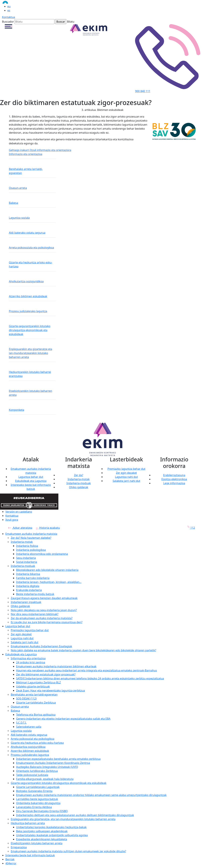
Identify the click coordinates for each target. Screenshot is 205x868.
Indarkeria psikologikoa (31, 550)
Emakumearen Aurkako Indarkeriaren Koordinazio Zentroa (53, 763)
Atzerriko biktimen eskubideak (28, 296)
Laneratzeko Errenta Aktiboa (34, 807)
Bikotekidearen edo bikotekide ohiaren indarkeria (47, 570)
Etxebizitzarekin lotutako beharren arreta (31, 393)
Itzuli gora (12, 520)
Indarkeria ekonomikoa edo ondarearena (42, 554)
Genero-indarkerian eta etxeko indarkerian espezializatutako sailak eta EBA (63, 719)
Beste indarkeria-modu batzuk (35, 594)
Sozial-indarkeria (27, 562)
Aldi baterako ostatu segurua (27, 233)
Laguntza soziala (19, 218)
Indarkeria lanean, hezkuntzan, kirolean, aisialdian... (49, 582)
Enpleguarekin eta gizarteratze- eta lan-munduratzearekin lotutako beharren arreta (63, 819)
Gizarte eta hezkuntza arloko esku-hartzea (31, 264)
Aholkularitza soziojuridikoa (26, 281)
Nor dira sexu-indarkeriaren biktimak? (35, 614)
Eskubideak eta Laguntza (31, 481)
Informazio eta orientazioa (26, 154)
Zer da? (79, 475)
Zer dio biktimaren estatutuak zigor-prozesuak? (46, 674)
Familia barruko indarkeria (33, 578)
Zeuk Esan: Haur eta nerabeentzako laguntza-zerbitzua (50, 690)
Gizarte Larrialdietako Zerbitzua (36, 703)
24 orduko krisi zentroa (31, 662)
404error (11, 863)
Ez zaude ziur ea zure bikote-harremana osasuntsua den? (47, 622)
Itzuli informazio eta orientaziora (51, 150)
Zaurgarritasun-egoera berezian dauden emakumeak (44, 598)
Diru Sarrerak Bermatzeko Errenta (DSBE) (42, 811)
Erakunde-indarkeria (29, 590)
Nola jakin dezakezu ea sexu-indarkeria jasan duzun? (44, 610)
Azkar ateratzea (20, 528)
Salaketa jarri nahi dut (126, 481)
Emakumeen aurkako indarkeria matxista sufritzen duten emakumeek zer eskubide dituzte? (68, 851)
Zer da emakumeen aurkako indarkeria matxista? (42, 618)
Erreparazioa (19, 847)
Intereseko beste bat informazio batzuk (30, 855)
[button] (8, 26)
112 (190, 528)
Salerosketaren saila (29, 727)
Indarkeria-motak (79, 479)
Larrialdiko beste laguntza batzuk (37, 799)
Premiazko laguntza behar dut (126, 469)
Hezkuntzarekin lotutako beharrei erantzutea (30, 374)
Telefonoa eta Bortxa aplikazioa (36, 715)
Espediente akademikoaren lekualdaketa (42, 839)
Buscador (8, 22)
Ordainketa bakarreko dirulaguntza (38, 803)
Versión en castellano (19, 512)
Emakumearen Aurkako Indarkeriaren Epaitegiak (41, 646)
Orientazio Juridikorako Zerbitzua (37, 771)
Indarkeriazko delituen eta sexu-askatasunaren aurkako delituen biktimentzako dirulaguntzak (75, 815)
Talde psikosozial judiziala (32, 775)
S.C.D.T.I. (21, 723)
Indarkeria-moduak (79, 483)
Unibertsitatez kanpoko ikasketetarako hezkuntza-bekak (51, 827)
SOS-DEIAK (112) (26, 699)
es (9, 10)
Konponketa (17, 410)
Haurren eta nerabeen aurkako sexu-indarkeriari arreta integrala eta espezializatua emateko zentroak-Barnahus (86, 670)
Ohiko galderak (79, 487)
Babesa (14, 203)
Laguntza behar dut (31, 477)
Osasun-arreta (18, 188)
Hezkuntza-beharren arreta (28, 823)
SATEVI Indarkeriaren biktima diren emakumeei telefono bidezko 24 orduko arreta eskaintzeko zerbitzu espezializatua (90, 678)
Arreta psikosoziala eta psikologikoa (31, 248)
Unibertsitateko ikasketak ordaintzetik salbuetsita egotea (52, 835)
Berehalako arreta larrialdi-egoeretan (26, 171)
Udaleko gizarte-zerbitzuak (33, 686)
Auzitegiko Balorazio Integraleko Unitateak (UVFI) (47, 767)
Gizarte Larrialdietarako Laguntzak (38, 787)
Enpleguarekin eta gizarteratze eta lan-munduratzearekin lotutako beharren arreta (31, 353)
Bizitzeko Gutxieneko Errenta (34, 791)
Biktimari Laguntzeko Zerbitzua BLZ (39, 682)
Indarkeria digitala (28, 586)
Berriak (10, 859)
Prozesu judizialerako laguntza (28, 311)
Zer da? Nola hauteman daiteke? (31, 538)
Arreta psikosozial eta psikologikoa (33, 739)
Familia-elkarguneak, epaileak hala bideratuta (45, 779)
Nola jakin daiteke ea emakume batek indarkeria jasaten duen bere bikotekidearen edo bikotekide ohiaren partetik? (83, 650)
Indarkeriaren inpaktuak (26, 602)
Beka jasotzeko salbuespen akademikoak (42, 831)
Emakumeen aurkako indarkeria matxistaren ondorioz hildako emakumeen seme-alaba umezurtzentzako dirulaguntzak (91, 795)
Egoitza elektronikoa (174, 479)
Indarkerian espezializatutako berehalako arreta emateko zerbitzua (58, 759)
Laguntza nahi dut (126, 477)
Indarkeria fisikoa (27, 546)
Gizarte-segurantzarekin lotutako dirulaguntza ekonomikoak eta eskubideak (30, 330)
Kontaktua (8, 17)
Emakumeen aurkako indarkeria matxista (31, 534)
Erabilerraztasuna (174, 475)
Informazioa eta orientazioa (28, 658)
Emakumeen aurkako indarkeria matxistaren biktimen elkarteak (56, 666)
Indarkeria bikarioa (28, 574)
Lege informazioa (174, 483)
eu (9, 6)
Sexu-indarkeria (26, 558)
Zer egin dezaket (126, 473)
